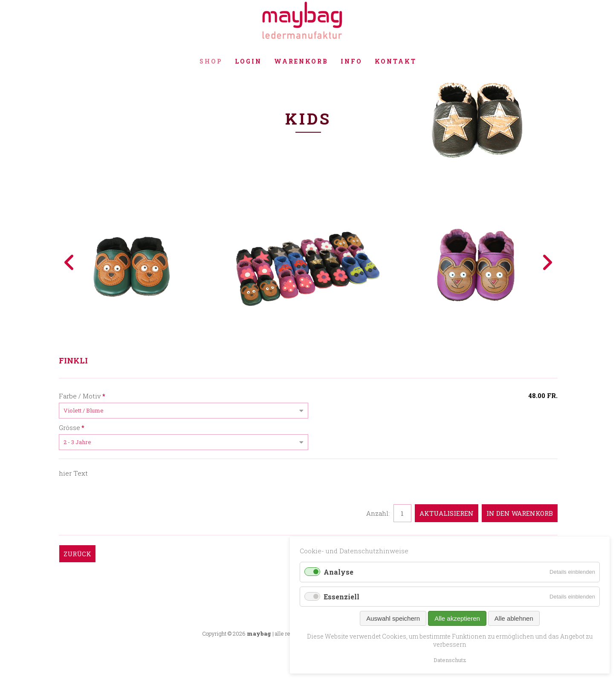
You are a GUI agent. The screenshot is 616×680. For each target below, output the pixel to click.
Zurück (77, 554)
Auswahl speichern (393, 618)
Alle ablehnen (514, 618)
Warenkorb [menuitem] (301, 61)
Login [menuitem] (248, 61)
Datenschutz (450, 660)
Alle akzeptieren (457, 618)
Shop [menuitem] (211, 61)
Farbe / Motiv (82, 395)
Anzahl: (378, 513)
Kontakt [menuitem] (396, 61)
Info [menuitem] (351, 61)
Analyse (338, 572)
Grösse (72, 427)
